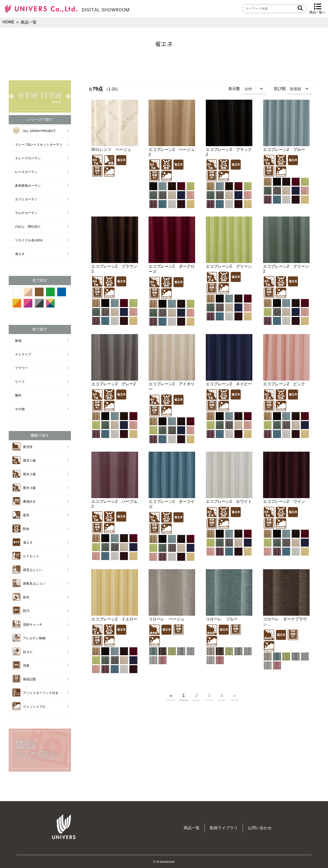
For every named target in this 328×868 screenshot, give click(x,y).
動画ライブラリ (224, 828)
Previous (11, 96)
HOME (8, 22)
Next (68, 96)
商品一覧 (192, 828)
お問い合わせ (260, 828)
